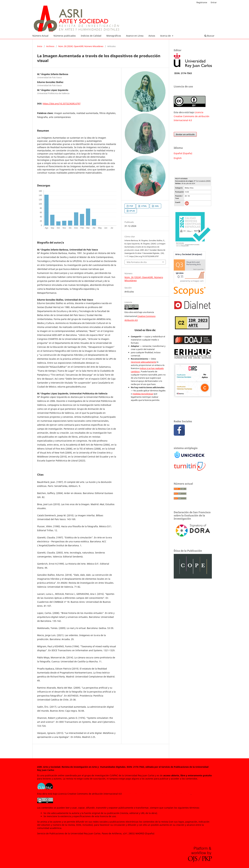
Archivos (50, 46)
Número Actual (40, 36)
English (178, 158)
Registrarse (202, 2)
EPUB (132, 211)
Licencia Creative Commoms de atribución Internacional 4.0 (192, 116)
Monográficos (114, 36)
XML (157, 206)
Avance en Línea (135, 36)
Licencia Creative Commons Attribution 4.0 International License (156, 794)
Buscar (209, 36)
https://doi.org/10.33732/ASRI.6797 (62, 104)
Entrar (214, 2)
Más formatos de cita (137, 262)
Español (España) (183, 153)
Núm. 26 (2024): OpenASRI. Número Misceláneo (81, 46)
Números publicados (65, 36)
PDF (131, 206)
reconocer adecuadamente (144, 362)
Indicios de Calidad (91, 36)
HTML (144, 206)
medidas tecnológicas (143, 394)
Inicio (40, 46)
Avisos (152, 36)
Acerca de (166, 36)
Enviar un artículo (185, 134)
